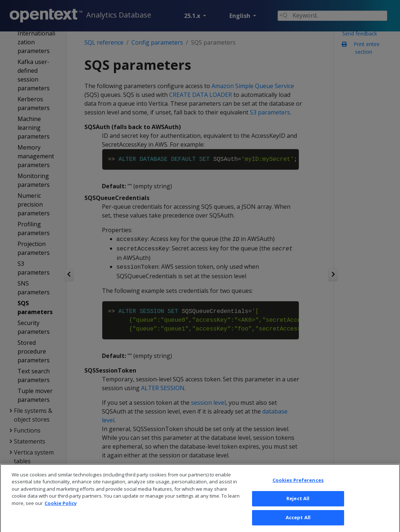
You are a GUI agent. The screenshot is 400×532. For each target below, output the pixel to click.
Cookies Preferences (298, 492)
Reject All (298, 511)
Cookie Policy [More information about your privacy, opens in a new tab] (61, 515)
